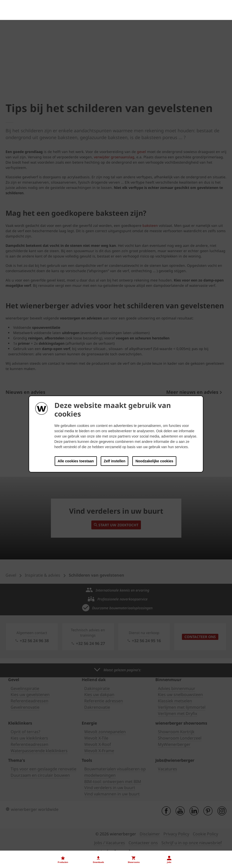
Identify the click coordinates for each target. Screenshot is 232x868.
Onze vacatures (20, 848)
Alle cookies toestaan (76, 461)
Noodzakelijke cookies (154, 461)
